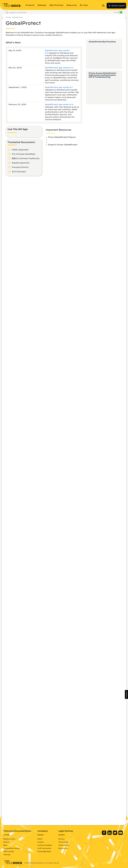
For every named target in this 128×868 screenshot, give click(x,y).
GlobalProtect (17, 17)
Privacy (61, 839)
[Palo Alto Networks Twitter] (115, 834)
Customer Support (45, 845)
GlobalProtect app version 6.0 (59, 104)
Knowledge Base (44, 851)
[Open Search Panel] (104, 6)
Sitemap (7, 854)
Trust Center (63, 842)
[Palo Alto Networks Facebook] (104, 834)
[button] (126, 694)
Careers (41, 842)
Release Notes (9, 839)
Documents (63, 848)
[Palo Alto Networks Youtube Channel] (121, 834)
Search (6, 842)
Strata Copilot (116, 6)
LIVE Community (44, 848)
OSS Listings (8, 851)
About (40, 839)
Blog (5, 845)
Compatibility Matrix (12, 848)
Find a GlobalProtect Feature (62, 137)
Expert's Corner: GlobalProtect (63, 145)
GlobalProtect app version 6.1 (59, 87)
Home (8, 17)
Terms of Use (64, 845)
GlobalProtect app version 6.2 (59, 68)
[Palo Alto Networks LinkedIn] (110, 834)
